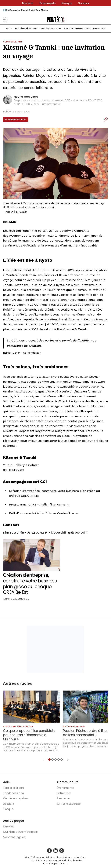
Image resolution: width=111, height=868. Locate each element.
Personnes (64, 798)
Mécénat (28, 3)
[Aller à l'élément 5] (62, 760)
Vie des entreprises (77, 28)
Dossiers (99, 28)
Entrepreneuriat (16, 119)
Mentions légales (14, 837)
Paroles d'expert (26, 28)
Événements (47, 3)
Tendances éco (51, 28)
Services (83, 3)
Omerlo (63, 863)
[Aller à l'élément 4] (59, 760)
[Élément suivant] (68, 760)
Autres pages (13, 821)
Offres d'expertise (69, 804)
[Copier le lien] (106, 119)
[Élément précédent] (43, 760)
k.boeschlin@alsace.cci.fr (69, 532)
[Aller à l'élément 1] (49, 760)
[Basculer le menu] (5, 19)
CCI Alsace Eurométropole (20, 832)
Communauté (68, 782)
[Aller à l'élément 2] (52, 760)
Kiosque (67, 3)
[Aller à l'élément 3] (55, 760)
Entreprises (64, 793)
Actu (9, 28)
